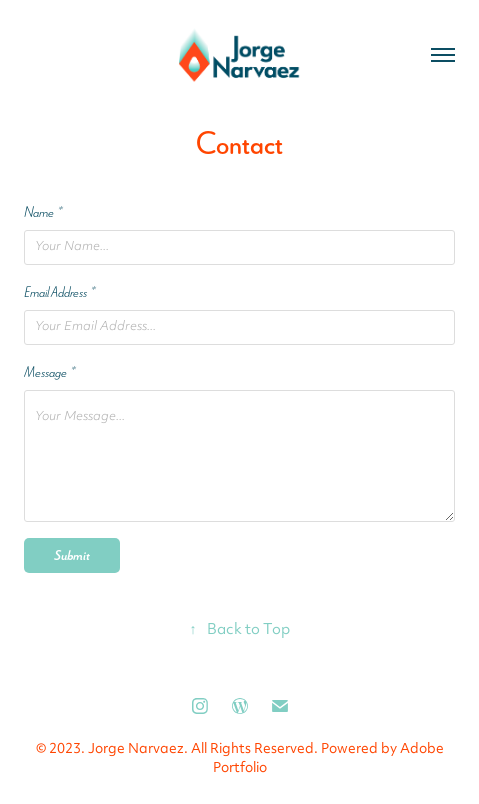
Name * (43, 212)
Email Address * (60, 292)
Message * (50, 372)
